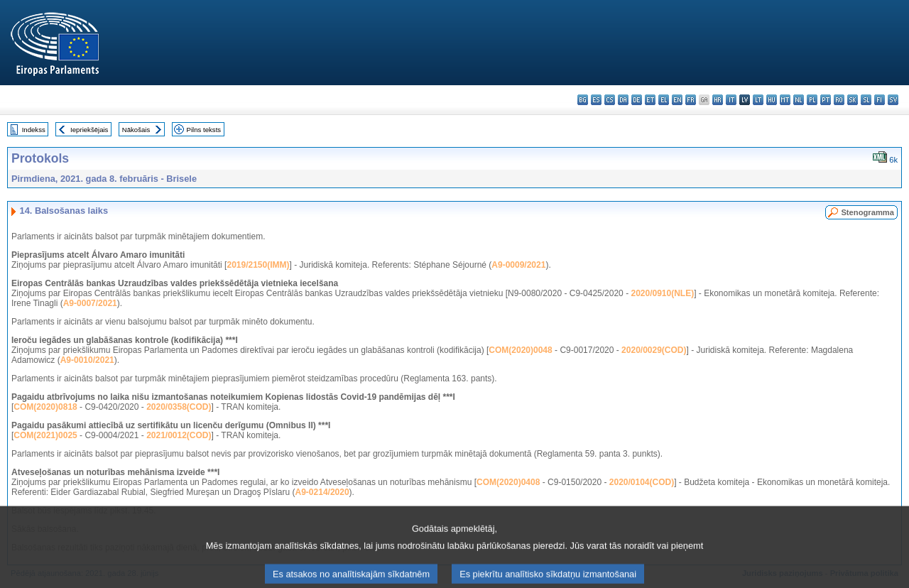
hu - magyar (772, 100)
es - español (596, 100)
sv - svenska (893, 100)
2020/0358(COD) (179, 407)
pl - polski (812, 100)
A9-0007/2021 (90, 303)
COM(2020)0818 (45, 407)
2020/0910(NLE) (662, 293)
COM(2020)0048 (520, 350)
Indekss (34, 130)
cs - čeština (610, 100)
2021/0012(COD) (179, 435)
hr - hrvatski (718, 100)
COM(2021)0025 (45, 435)
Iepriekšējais (89, 130)
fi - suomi (880, 100)
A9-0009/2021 (518, 265)
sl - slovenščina (866, 100)
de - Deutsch (637, 100)
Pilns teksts (204, 130)
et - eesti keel (650, 100)
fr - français (691, 100)
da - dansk (623, 100)
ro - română (839, 100)
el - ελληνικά (664, 100)
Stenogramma (867, 212)
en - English (677, 100)
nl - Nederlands (799, 100)
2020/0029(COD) (654, 350)
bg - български (583, 100)
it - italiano (731, 100)
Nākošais (136, 130)
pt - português (826, 100)
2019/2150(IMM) (258, 265)
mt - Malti (785, 100)
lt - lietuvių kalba (758, 100)
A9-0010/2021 (87, 360)
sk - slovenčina (853, 100)
